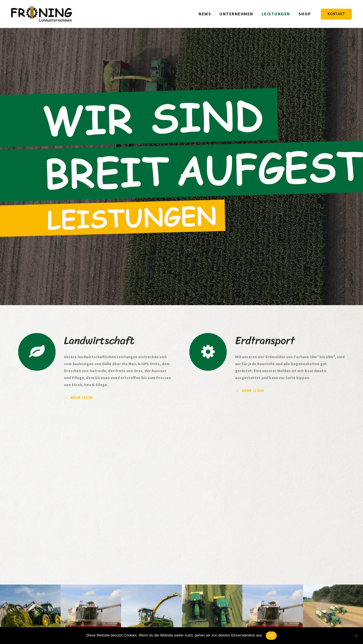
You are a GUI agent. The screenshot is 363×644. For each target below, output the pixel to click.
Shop (305, 14)
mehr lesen (78, 398)
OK (271, 635)
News (205, 14)
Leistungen (276, 14)
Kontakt (336, 14)
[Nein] (356, 636)
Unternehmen (236, 14)
